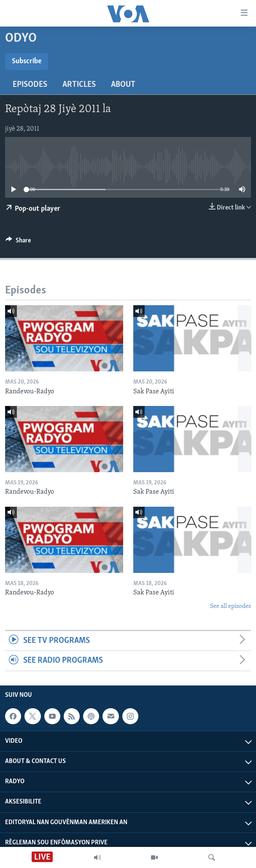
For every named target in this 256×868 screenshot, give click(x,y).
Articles (79, 85)
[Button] (18, 242)
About (123, 85)
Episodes (30, 85)
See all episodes (230, 606)
